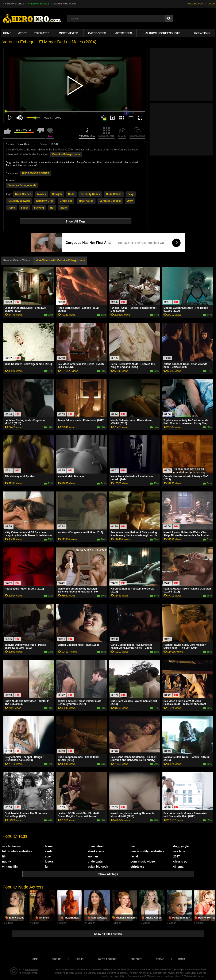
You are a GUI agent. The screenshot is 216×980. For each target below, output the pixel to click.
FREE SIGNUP (195, 4)
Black (64, 208)
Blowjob (57, 194)
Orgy (130, 201)
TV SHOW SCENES (13, 4)
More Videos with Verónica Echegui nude (60, 260)
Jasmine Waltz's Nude (65, 4)
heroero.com (31, 969)
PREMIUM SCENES (39, 4)
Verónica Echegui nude (66, 154)
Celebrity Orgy (45, 201)
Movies (42, 194)
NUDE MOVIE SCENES (36, 173)
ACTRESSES (124, 33)
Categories (97, 33)
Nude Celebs (114, 194)
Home (7, 33)
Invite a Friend (107, 959)
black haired (86, 201)
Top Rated (42, 33)
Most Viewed (69, 33)
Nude (71, 194)
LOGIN (211, 4)
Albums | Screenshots (163, 33)
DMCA (182, 959)
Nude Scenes (23, 194)
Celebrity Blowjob (19, 201)
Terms (160, 959)
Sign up (57, 959)
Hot (52, 208)
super (25, 208)
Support (136, 959)
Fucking (39, 208)
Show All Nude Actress (108, 934)
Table (12, 208)
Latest (22, 33)
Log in (80, 959)
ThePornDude (202, 33)
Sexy (131, 194)
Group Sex (66, 201)
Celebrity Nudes (90, 194)
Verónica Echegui (110, 201)
